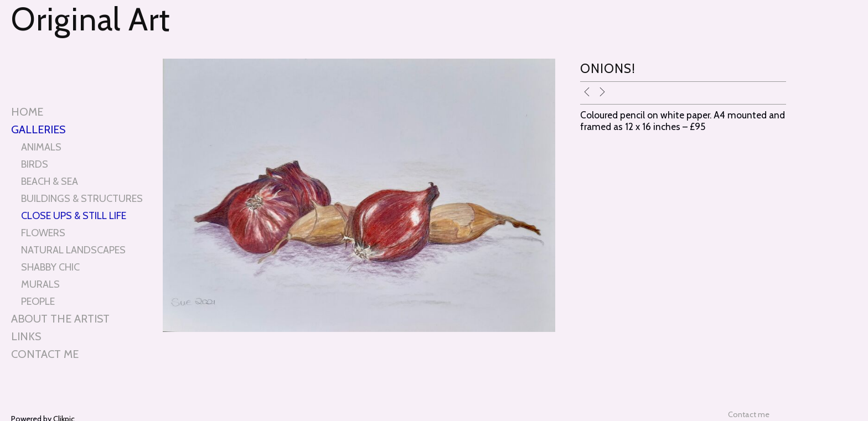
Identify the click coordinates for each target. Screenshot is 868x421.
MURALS (40, 284)
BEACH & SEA (50, 181)
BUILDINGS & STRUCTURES (82, 198)
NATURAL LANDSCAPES (73, 250)
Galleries (38, 129)
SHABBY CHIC (50, 267)
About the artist (60, 319)
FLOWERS (43, 233)
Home (27, 112)
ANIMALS (41, 147)
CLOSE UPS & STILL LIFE (74, 215)
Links (26, 336)
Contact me (45, 354)
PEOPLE (38, 301)
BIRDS (35, 164)
